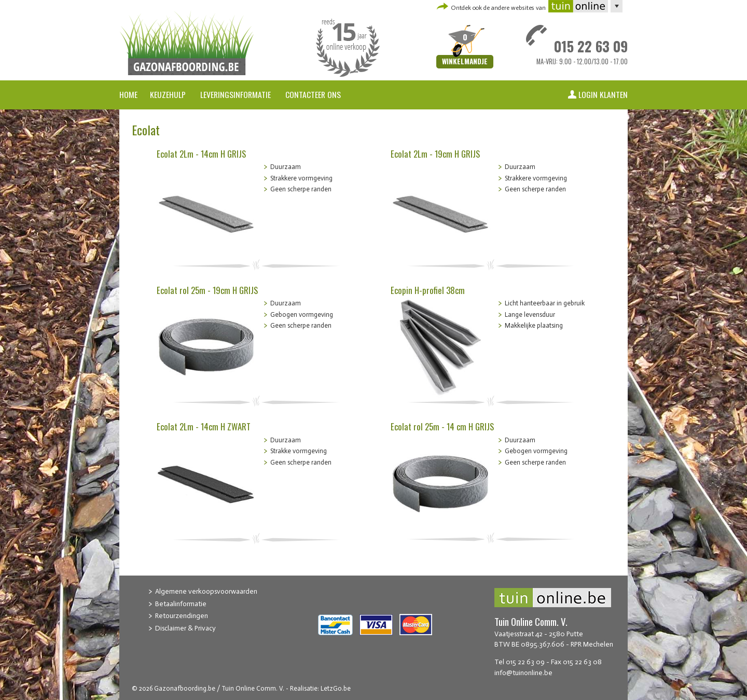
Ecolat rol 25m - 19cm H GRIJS (207, 290)
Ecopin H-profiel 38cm (428, 290)
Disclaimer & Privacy (185, 628)
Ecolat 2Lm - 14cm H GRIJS (201, 154)
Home (128, 94)
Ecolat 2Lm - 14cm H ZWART (204, 426)
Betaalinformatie (181, 604)
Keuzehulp (168, 94)
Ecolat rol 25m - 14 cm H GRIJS (442, 426)
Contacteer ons (313, 94)
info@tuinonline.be (523, 673)
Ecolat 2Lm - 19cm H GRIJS (435, 154)
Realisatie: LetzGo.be (320, 688)
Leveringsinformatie (237, 94)
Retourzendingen (182, 616)
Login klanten (603, 94)
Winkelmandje (465, 62)
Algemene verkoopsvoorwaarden (206, 591)
